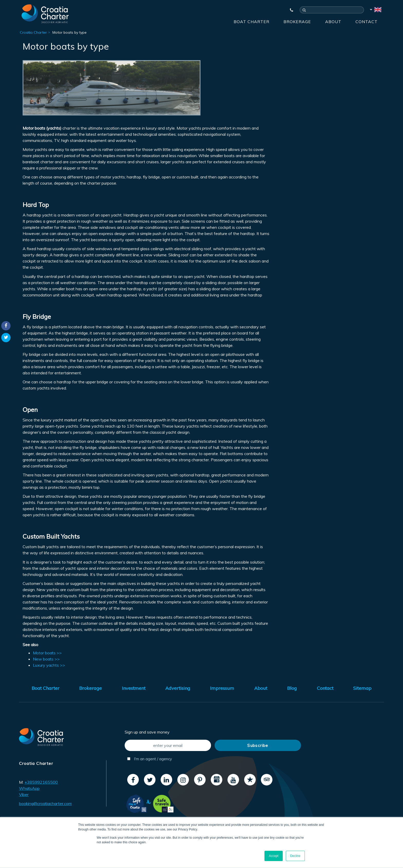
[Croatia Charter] (45, 14)
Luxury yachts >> (49, 665)
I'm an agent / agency (150, 759)
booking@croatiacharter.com (45, 803)
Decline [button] (295, 856)
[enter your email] (168, 745)
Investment (134, 688)
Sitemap (362, 688)
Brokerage (297, 22)
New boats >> (46, 659)
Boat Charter (251, 22)
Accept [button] (274, 856)
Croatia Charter (33, 32)
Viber (24, 794)
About (333, 22)
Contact (367, 22)
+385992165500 (41, 782)
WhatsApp (29, 788)
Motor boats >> (47, 653)
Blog (292, 688)
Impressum (222, 688)
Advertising (178, 688)
